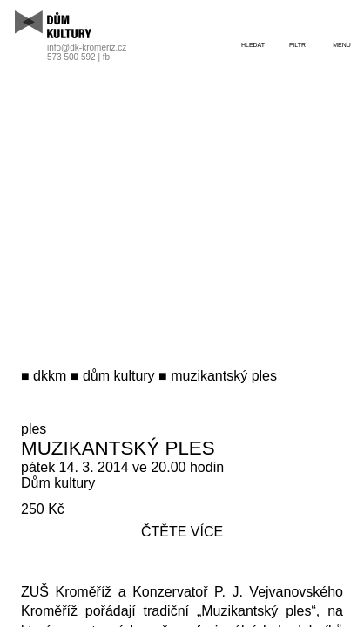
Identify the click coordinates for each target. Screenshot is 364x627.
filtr (297, 45)
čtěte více (182, 532)
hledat (253, 45)
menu (342, 45)
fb (106, 57)
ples (34, 429)
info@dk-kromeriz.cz (87, 47)
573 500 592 (71, 57)
